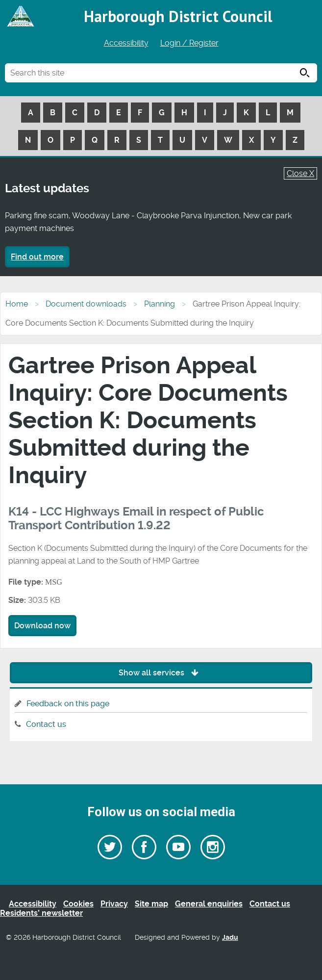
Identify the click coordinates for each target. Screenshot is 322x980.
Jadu (230, 938)
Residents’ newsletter (41, 913)
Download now (42, 626)
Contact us (46, 724)
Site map (151, 904)
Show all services (161, 673)
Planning (160, 304)
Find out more (37, 257)
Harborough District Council (178, 16)
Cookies (78, 904)
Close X (300, 173)
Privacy (114, 904)
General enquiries (209, 904)
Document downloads (86, 304)
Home (17, 304)
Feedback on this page (68, 704)
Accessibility (126, 43)
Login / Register (189, 43)
